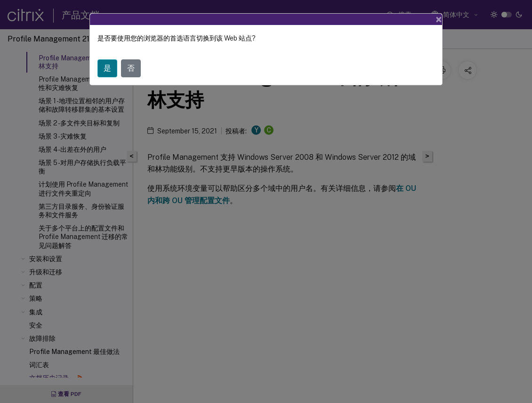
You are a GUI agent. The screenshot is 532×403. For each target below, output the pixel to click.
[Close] (439, 19)
